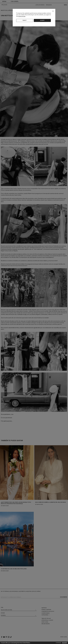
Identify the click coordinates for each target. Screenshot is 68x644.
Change (58, 643)
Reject (25, 20)
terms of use (22, 16)
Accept (65, 643)
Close (53, 11)
